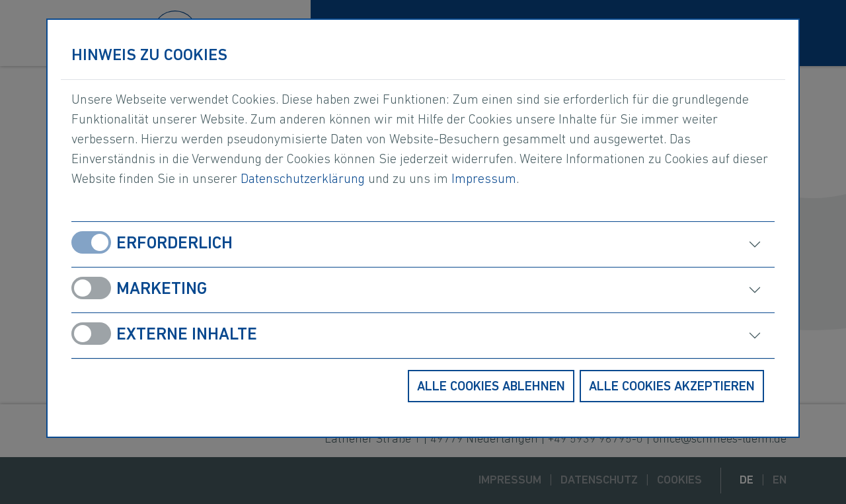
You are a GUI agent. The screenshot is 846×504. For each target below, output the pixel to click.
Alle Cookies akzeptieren (672, 387)
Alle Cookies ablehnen (491, 387)
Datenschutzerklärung (303, 180)
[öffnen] (608, 244)
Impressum (484, 180)
